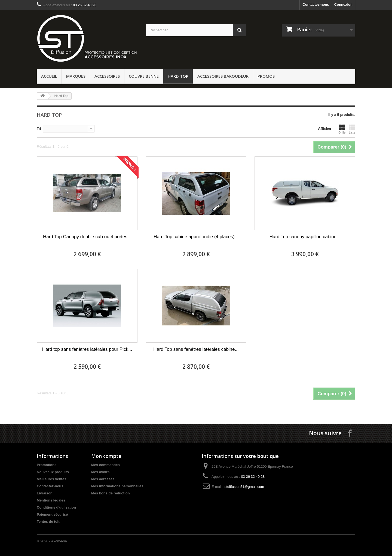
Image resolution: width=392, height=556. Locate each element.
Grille (342, 129)
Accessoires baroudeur (223, 76)
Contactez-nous (316, 4)
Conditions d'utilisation (56, 507)
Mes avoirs (100, 472)
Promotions (47, 465)
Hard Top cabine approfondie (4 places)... (196, 237)
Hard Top (178, 76)
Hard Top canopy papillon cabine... (305, 237)
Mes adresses (103, 479)
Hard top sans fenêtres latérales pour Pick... (87, 349)
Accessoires (107, 76)
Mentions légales (51, 500)
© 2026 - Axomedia (52, 541)
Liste (352, 129)
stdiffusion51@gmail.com (244, 487)
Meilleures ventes (51, 479)
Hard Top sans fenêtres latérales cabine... (196, 349)
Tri (39, 129)
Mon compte (106, 456)
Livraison (45, 493)
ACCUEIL (49, 76)
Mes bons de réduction (111, 493)
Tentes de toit (48, 522)
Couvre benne (144, 76)
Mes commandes (105, 465)
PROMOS (266, 76)
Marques (76, 76)
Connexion (343, 4)
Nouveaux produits (53, 472)
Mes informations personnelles (117, 486)
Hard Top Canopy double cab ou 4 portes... (87, 237)
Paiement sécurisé (52, 514)
